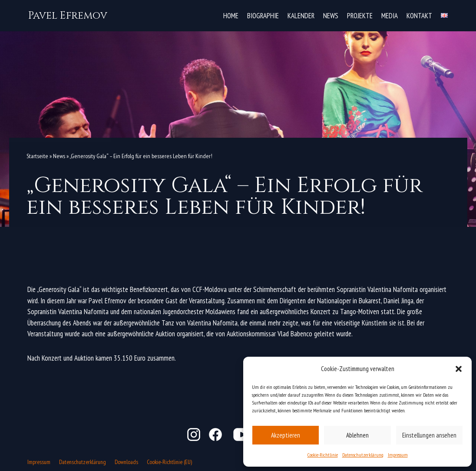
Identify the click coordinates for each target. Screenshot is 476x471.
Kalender (300, 15)
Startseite (37, 156)
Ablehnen (357, 435)
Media (389, 15)
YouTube (243, 435)
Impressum (398, 455)
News (330, 15)
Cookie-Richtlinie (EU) (170, 462)
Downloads (127, 462)
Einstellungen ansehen (429, 435)
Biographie (262, 15)
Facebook (215, 435)
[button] (459, 369)
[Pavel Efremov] (68, 16)
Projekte (359, 15)
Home (229, 15)
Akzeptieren (286, 435)
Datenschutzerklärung (363, 455)
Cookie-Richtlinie (323, 455)
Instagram (194, 435)
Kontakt (419, 15)
